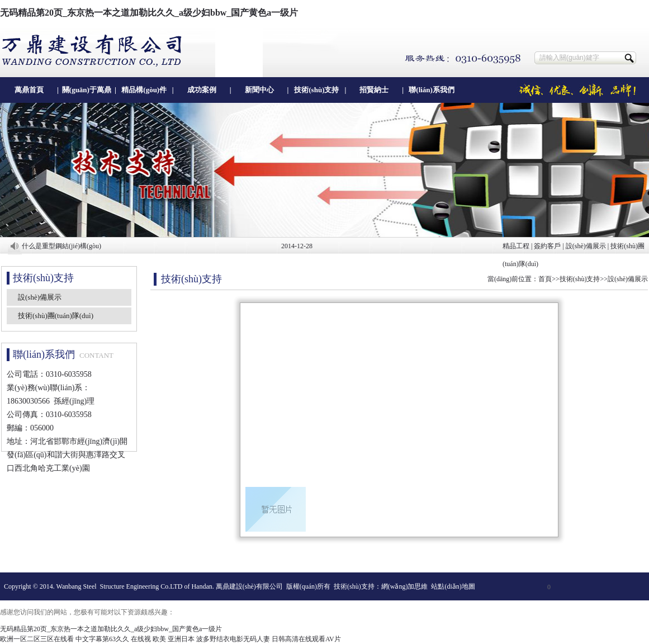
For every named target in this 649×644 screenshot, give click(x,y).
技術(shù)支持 (316, 90)
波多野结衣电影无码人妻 (233, 639)
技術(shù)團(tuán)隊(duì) (56, 316)
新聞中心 (259, 90)
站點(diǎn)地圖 (453, 586)
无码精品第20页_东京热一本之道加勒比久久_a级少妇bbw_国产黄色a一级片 (149, 13)
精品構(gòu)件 (144, 90)
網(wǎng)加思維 (405, 586)
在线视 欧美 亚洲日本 (163, 639)
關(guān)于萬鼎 (87, 90)
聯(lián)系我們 (432, 90)
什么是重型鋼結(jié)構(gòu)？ (61, 246)
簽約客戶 (547, 246)
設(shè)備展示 (586, 246)
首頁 (545, 279)
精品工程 (516, 246)
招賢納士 (374, 90)
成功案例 (202, 90)
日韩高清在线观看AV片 (306, 639)
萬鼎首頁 (29, 90)
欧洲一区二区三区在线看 (37, 639)
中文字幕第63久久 (102, 639)
